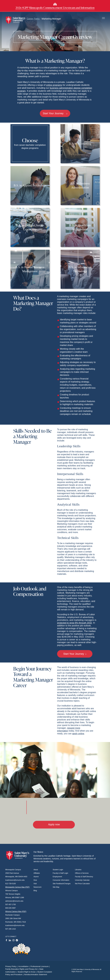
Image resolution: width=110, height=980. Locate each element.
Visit (35, 884)
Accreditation (24, 966)
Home (21, 19)
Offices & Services (82, 873)
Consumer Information (61, 880)
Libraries (78, 870)
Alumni (36, 877)
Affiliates (37, 873)
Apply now (54, 824)
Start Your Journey (55, 113)
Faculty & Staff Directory (84, 877)
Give (35, 880)
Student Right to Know (27, 972)
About (36, 870)
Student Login (58, 870)
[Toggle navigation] (103, 18)
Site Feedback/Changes (62, 884)
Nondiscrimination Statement (36, 974)
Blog (35, 891)
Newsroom (37, 887)
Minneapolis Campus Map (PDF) (17, 887)
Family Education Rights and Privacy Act (22, 969)
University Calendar (82, 880)
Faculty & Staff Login (61, 873)
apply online (78, 734)
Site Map (56, 887)
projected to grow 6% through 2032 (74, 623)
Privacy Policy (12, 966)
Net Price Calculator (82, 884)
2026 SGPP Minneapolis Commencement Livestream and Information (55, 8)
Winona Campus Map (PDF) (16, 912)
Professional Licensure (40, 966)
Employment (57, 877)
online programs (54, 85)
